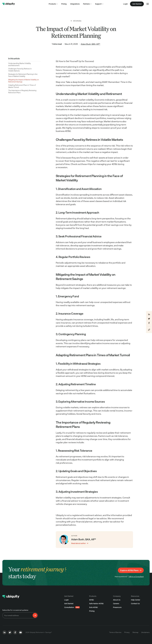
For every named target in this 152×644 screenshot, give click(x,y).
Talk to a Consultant (136, 576)
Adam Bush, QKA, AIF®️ (90, 44)
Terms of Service (115, 632)
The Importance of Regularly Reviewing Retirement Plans (22, 91)
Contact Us (135, 603)
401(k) (91, 600)
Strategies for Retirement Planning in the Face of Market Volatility (23, 75)
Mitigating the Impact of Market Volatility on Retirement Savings (24, 81)
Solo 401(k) (93, 607)
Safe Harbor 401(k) (96, 603)
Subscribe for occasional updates (15, 610)
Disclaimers (145, 632)
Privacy (127, 632)
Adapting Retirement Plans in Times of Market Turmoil (22, 86)
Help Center (136, 600)
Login (125, 4)
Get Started (69, 603)
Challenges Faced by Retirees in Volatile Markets (20, 70)
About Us (117, 600)
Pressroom (117, 607)
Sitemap (135, 632)
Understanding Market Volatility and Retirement (20, 64)
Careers (116, 603)
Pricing (92, 611)
